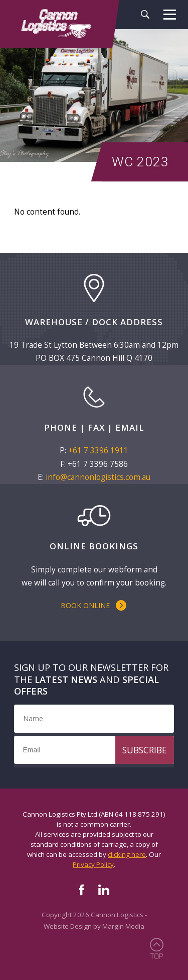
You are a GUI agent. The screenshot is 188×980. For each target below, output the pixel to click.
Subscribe (145, 750)
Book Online (85, 605)
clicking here (127, 854)
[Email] (94, 750)
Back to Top (156, 948)
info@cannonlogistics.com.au (98, 477)
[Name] (94, 719)
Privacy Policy (93, 864)
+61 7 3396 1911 (98, 451)
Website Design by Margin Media (94, 926)
